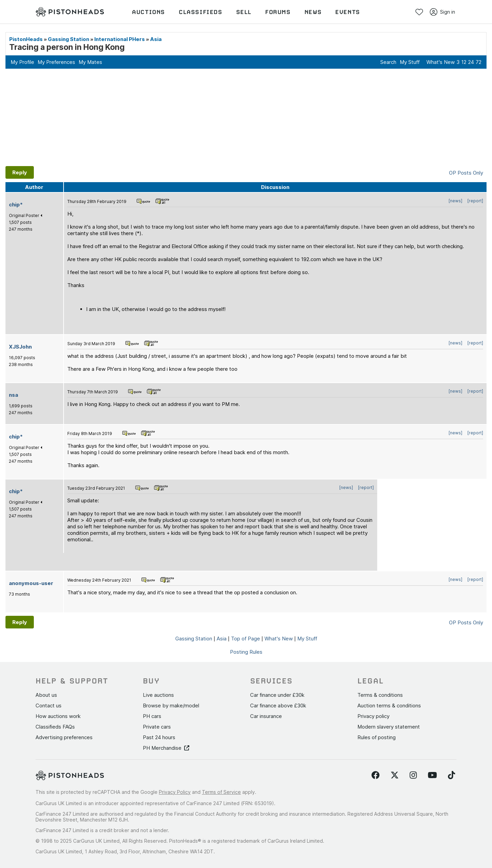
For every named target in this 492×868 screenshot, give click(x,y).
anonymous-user (31, 583)
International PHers (120, 39)
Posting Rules (246, 652)
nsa (13, 395)
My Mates (90, 62)
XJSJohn (20, 347)
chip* (16, 205)
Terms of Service (221, 792)
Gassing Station (69, 39)
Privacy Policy (175, 792)
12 (464, 62)
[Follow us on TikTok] (452, 775)
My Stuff (410, 62)
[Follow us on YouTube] (432, 775)
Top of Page (245, 639)
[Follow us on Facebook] (375, 775)
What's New (441, 62)
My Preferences (56, 62)
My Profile (22, 62)
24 (471, 62)
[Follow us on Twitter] (395, 775)
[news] (455, 201)
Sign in (442, 12)
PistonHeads (26, 39)
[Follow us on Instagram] (413, 775)
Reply (20, 172)
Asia (156, 39)
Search (388, 62)
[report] (475, 201)
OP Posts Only (466, 173)
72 (479, 62)
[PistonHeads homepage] (70, 12)
